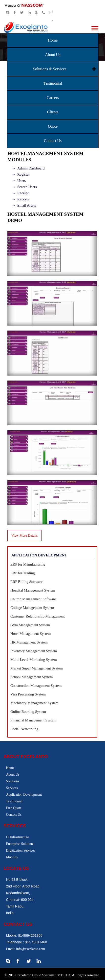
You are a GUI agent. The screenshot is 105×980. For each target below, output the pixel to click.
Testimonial (53, 83)
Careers (53, 98)
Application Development (24, 795)
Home (53, 40)
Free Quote (14, 808)
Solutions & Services (50, 69)
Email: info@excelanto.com (25, 949)
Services (12, 788)
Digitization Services (21, 850)
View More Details (24, 536)
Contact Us (53, 141)
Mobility (12, 857)
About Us (53, 55)
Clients (53, 112)
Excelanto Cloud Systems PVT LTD (43, 975)
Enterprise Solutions (20, 844)
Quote (53, 126)
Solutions (12, 781)
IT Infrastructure (17, 837)
